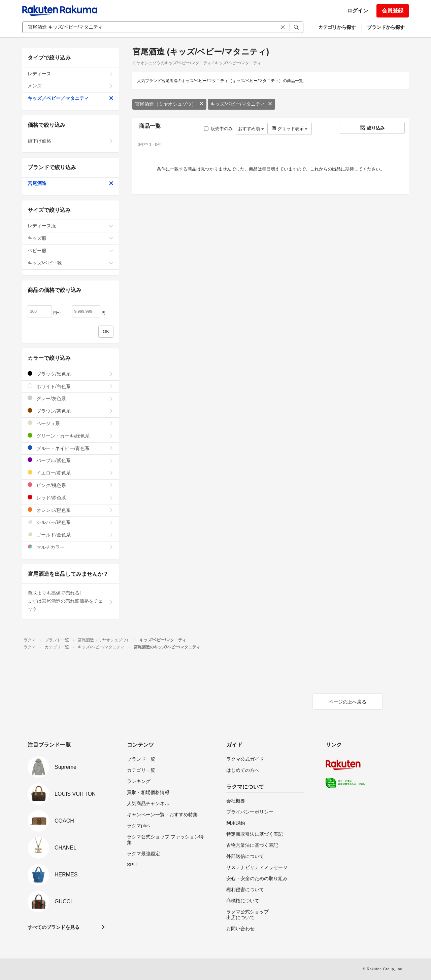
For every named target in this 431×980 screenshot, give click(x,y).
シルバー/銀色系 (71, 522)
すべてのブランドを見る (54, 927)
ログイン (358, 11)
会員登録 (393, 11)
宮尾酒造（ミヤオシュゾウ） (169, 104)
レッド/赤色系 (71, 498)
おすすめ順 (251, 129)
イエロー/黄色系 (71, 473)
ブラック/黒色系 (71, 374)
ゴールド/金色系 (71, 535)
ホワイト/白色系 (71, 386)
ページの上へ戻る (347, 702)
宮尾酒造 (71, 183)
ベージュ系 (71, 423)
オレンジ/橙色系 (71, 510)
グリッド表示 (290, 129)
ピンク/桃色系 (71, 485)
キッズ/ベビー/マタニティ (241, 104)
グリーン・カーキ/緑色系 (71, 436)
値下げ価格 (71, 141)
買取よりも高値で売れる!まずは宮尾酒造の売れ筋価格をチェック (71, 601)
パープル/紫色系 (71, 460)
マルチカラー (71, 547)
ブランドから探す (386, 27)
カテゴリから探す (337, 27)
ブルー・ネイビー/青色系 (71, 448)
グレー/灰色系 (71, 398)
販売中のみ (218, 129)
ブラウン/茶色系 (71, 411)
